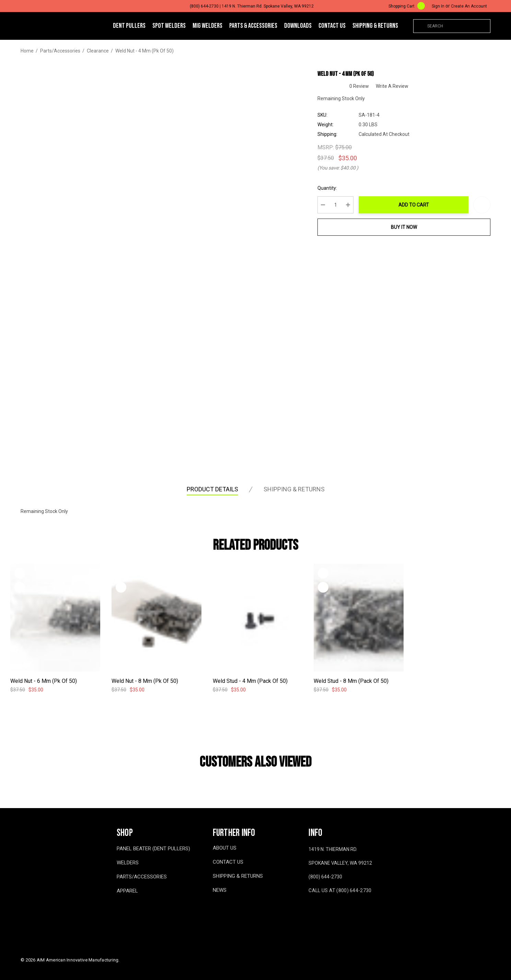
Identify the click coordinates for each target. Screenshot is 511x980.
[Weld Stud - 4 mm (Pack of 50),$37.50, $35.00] (258, 618)
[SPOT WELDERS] (169, 26)
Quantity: (327, 188)
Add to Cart (414, 205)
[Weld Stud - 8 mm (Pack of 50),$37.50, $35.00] (359, 618)
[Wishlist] (20, 573)
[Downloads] (298, 26)
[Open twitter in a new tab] (339, 911)
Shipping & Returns (294, 489)
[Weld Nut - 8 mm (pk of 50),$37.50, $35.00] (156, 618)
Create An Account (469, 6)
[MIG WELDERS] (207, 26)
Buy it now (404, 227)
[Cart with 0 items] (402, 6)
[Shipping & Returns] (375, 26)
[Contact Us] (332, 26)
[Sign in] (438, 6)
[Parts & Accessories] (253, 26)
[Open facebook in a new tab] (310, 911)
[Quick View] (20, 587)
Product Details (212, 489)
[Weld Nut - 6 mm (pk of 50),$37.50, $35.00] (55, 618)
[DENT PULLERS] (129, 26)
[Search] (420, 26)
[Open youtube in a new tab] (324, 911)
